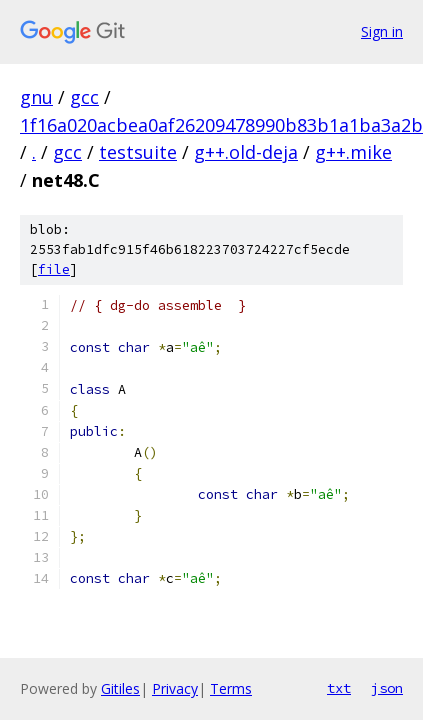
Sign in (382, 31)
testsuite (138, 152)
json (387, 688)
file (54, 269)
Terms (231, 688)
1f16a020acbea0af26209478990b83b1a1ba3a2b (221, 125)
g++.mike (353, 152)
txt (339, 688)
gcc (84, 97)
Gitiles (120, 688)
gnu (36, 97)
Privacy (175, 688)
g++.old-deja (246, 152)
